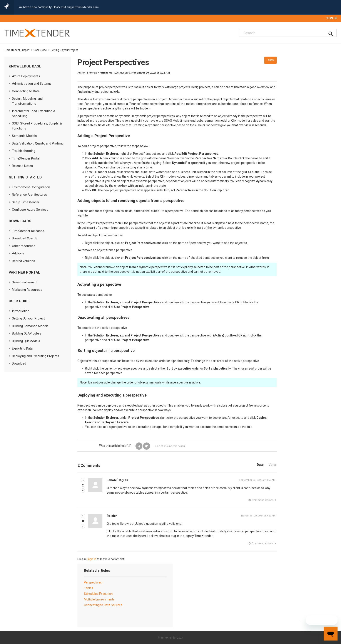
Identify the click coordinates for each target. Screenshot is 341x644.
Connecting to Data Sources (103, 605)
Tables (89, 588)
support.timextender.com (83, 7)
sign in (92, 559)
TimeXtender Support (17, 50)
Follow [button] (270, 60)
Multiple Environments (99, 599)
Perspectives (93, 582)
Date (260, 465)
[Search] (288, 33)
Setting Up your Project (64, 50)
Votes (273, 465)
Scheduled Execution (98, 594)
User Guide (40, 50)
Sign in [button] (331, 18)
